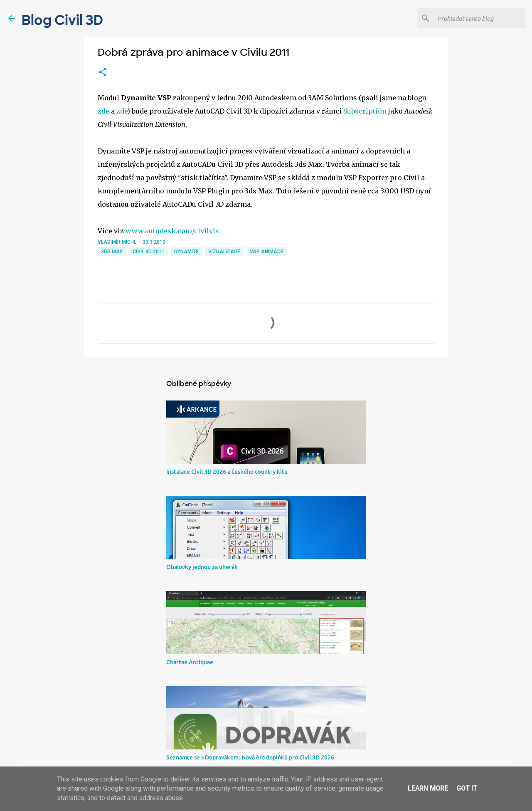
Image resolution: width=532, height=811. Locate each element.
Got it (467, 788)
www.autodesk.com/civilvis (172, 231)
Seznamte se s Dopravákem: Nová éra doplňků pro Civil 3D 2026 (250, 757)
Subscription (365, 111)
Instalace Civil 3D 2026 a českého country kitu (227, 472)
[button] (103, 72)
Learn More (428, 788)
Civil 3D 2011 (149, 252)
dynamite (186, 252)
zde (103, 111)
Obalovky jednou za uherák (202, 567)
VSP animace (267, 252)
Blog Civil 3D (62, 20)
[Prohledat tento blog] (480, 18)
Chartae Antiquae (190, 662)
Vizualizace (224, 252)
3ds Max (112, 252)
